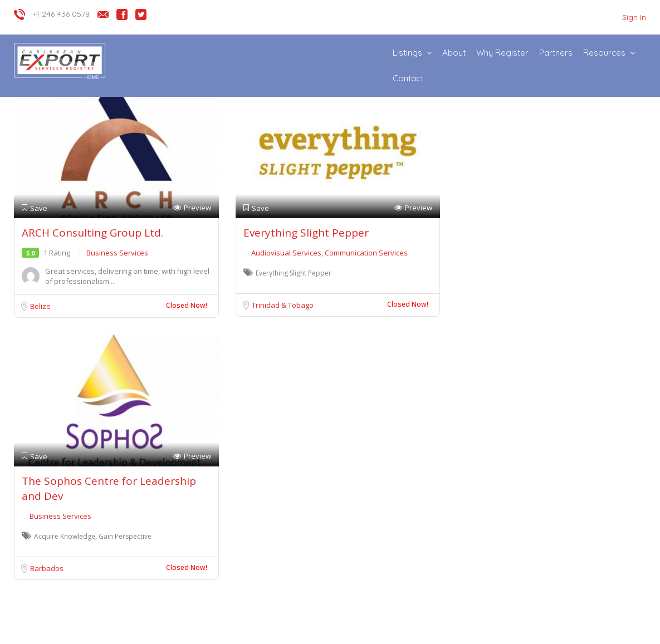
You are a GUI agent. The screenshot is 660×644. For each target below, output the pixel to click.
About (454, 53)
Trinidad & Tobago (283, 305)
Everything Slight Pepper (306, 233)
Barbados (47, 568)
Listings (407, 53)
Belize (40, 306)
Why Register (502, 53)
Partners (556, 53)
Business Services (117, 253)
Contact (408, 78)
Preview (192, 208)
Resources (604, 53)
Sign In (634, 17)
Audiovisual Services (287, 253)
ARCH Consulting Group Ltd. (92, 233)
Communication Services (366, 253)
